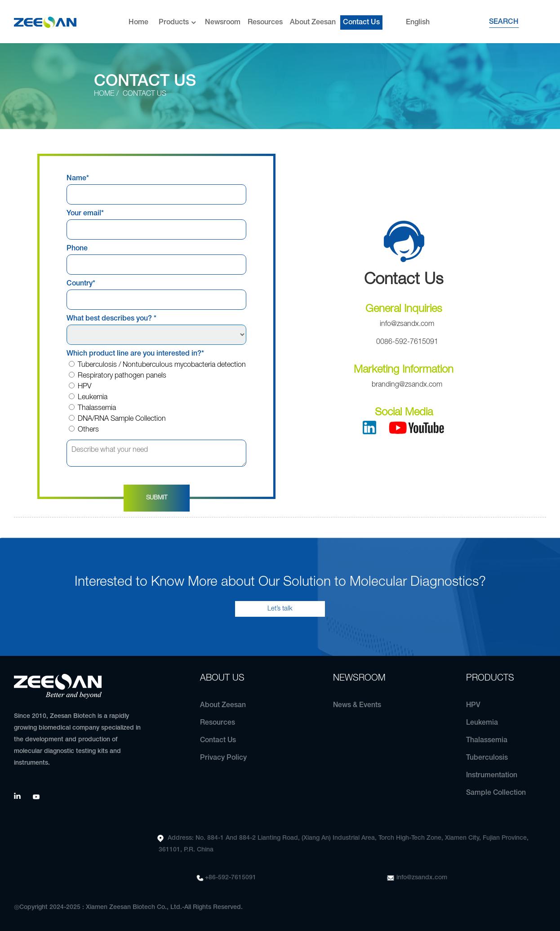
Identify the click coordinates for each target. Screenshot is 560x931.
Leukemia (88, 397)
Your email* (85, 214)
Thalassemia (92, 408)
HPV (80, 387)
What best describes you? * (111, 319)
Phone (77, 249)
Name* (78, 178)
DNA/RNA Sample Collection (117, 419)
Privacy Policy (223, 758)
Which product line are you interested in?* (135, 354)
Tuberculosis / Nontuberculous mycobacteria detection (157, 365)
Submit (157, 498)
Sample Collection (496, 793)
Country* (81, 284)
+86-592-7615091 (231, 878)
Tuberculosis (487, 758)
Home (138, 20)
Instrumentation (492, 775)
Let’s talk (280, 609)
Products (178, 20)
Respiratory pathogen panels (118, 376)
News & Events (357, 705)
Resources (265, 20)
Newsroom (223, 20)
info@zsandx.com (422, 878)
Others (84, 430)
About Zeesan (313, 20)
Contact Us (361, 20)
